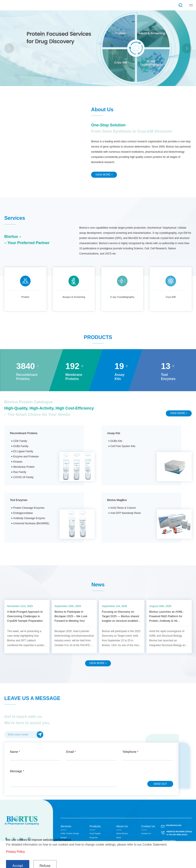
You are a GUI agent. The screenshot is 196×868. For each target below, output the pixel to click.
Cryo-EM (171, 297)
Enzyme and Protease (26, 457)
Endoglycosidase (23, 513)
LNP (91, 64)
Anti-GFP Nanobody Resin (126, 513)
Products (95, 826)
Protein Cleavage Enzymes (29, 508)
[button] (187, 48)
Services (66, 826)
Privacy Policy (15, 852)
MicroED (79, 64)
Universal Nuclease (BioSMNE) (31, 523)
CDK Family (20, 441)
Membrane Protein (24, 467)
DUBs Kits (116, 441)
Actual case (63, 64)
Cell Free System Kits (123, 446)
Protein (25, 297)
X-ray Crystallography (122, 297)
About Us (122, 826)
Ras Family (20, 472)
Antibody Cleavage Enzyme (29, 518)
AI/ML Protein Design (70, 833)
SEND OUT (160, 784)
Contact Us (148, 826)
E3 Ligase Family (23, 451)
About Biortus (122, 833)
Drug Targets (95, 833)
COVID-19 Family (23, 477)
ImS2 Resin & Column (123, 508)
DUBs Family (21, 446)
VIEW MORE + (104, 175)
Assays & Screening (74, 297)
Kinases (18, 462)
